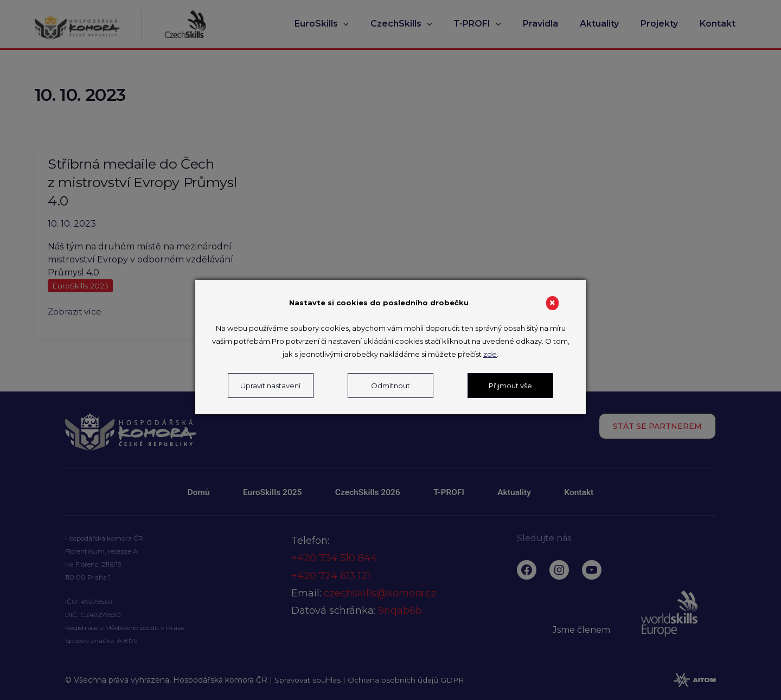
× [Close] (552, 303)
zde (490, 354)
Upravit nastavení (270, 386)
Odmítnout (390, 386)
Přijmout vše (510, 386)
